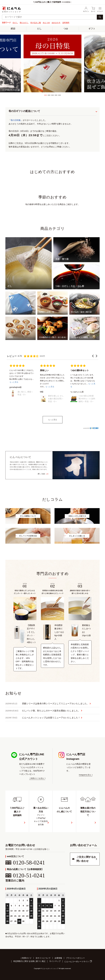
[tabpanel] (52, 63)
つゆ (66, 29)
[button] (93, 356)
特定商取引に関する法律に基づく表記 (29, 961)
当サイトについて (43, 958)
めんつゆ (46, 23)
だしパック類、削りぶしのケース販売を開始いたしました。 (43, 711)
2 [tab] (49, 95)
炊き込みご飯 (36, 23)
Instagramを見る (85, 775)
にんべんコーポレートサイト (77, 961)
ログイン (86, 9)
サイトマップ (55, 961)
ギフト (92, 29)
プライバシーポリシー (75, 958)
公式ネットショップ (11, 10)
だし (39, 29)
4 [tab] (56, 95)
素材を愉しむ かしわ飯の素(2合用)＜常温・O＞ (56, 399)
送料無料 (66, 23)
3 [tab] (52, 95)
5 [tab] (59, 95)
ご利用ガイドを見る (36, 778)
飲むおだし (24, 23)
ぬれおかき (56, 23)
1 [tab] (45, 95)
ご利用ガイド (26, 958)
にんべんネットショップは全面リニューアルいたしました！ (43, 718)
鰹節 (13, 29)
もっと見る (53, 420)
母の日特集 (16, 120)
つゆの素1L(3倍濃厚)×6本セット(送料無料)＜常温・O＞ (87, 399)
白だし (15, 23)
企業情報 (58, 958)
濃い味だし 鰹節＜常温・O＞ (25, 393)
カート (93, 9)
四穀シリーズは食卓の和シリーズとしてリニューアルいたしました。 (47, 704)
